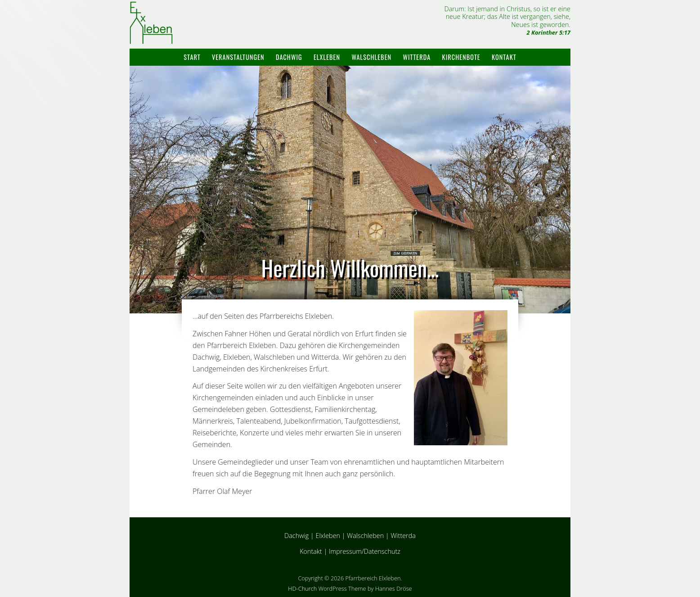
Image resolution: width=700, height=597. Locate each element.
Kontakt (504, 57)
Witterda (417, 57)
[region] (350, 190)
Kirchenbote (461, 57)
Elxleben (327, 57)
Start (192, 57)
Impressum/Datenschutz (365, 551)
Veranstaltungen (238, 57)
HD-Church (302, 588)
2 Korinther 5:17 (549, 32)
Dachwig (289, 57)
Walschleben (371, 57)
